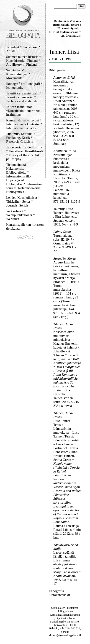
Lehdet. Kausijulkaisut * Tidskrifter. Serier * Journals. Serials (23, 201)
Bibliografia (57, 70)
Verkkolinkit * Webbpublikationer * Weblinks (21, 215)
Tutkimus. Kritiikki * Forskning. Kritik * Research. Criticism (21, 138)
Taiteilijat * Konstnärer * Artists (23, 49)
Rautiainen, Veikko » (67, 21)
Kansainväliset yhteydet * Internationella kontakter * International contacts (24, 124)
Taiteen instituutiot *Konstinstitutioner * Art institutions (23, 111)
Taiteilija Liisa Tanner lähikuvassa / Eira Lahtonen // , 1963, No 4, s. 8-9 (66, 217)
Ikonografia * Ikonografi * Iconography (24, 86)
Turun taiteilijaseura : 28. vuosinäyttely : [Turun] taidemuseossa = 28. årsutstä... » (65, 30)
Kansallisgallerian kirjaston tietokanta (25, 227)
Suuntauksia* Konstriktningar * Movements (18, 74)
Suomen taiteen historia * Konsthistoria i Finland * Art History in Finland (24, 61)
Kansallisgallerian (60, 615)
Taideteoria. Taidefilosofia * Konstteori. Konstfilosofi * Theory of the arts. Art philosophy (24, 153)
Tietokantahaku (59, 595)
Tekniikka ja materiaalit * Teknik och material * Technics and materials (24, 97)
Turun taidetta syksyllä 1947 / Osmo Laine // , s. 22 (65, 243)
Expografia (56, 591)
